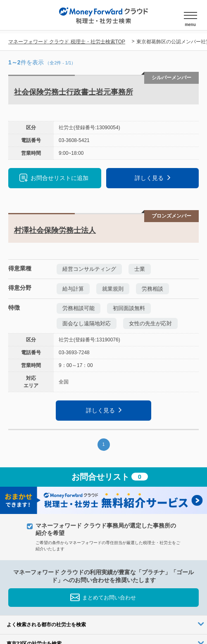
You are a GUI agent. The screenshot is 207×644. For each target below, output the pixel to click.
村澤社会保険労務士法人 (55, 230)
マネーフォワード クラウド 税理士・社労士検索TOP (67, 42)
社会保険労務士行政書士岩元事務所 (74, 92)
